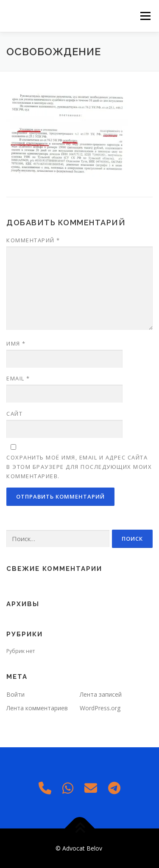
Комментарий (33, 240)
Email (18, 378)
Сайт (14, 414)
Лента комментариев (37, 708)
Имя (16, 343)
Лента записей (101, 694)
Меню (145, 16)
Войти (15, 694)
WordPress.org (100, 708)
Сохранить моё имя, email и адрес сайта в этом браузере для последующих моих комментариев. (79, 467)
